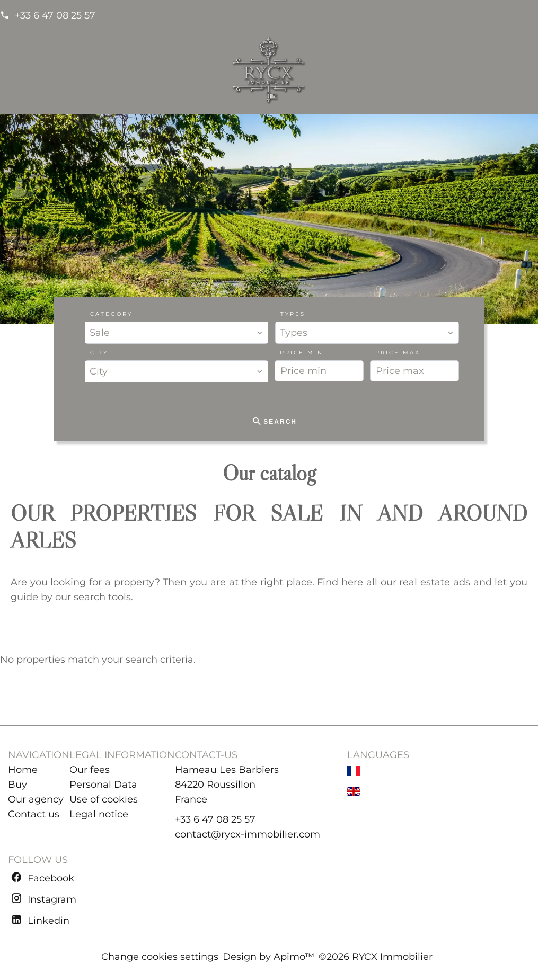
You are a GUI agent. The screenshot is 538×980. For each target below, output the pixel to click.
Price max (398, 353)
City (99, 353)
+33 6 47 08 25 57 (55, 15)
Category (111, 314)
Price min (302, 353)
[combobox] (177, 333)
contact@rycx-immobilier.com (248, 834)
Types (293, 314)
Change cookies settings (160, 957)
